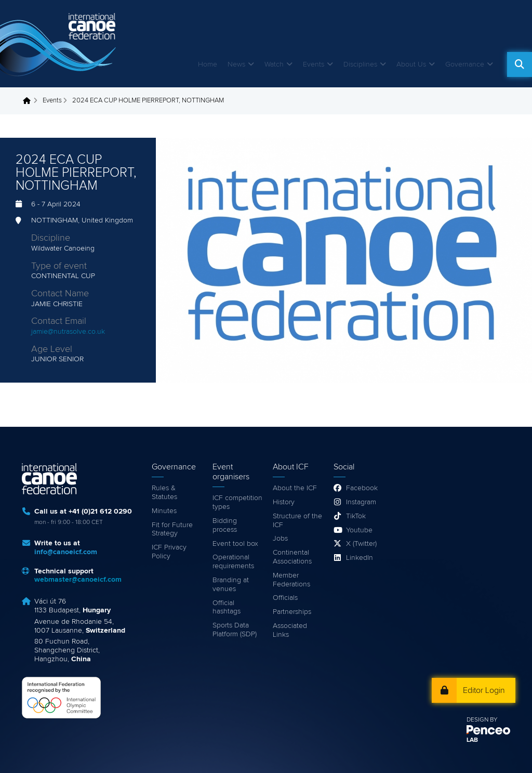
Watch (274, 64)
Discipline (51, 238)
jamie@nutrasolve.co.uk (68, 332)
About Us (411, 64)
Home (208, 64)
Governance (465, 64)
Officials (285, 598)
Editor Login (484, 690)
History (284, 502)
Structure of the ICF (297, 521)
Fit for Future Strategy (172, 529)
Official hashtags (227, 607)
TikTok (356, 516)
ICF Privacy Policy (169, 552)
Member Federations (291, 580)
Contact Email (59, 321)
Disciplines (360, 64)
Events (314, 64)
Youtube (359, 530)
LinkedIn (360, 558)
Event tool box (235, 544)
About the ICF (295, 488)
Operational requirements (233, 562)
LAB (472, 740)
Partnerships (292, 612)
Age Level (52, 349)
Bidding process (225, 525)
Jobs (280, 539)
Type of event (59, 266)
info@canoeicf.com (66, 552)
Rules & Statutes (164, 493)
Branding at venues (231, 585)
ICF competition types (237, 502)
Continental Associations (292, 557)
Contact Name (60, 294)
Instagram (361, 502)
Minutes (164, 511)
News (236, 64)
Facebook (362, 488)
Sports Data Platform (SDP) (235, 630)
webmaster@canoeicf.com (78, 580)
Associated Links (290, 630)
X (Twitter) (361, 544)
